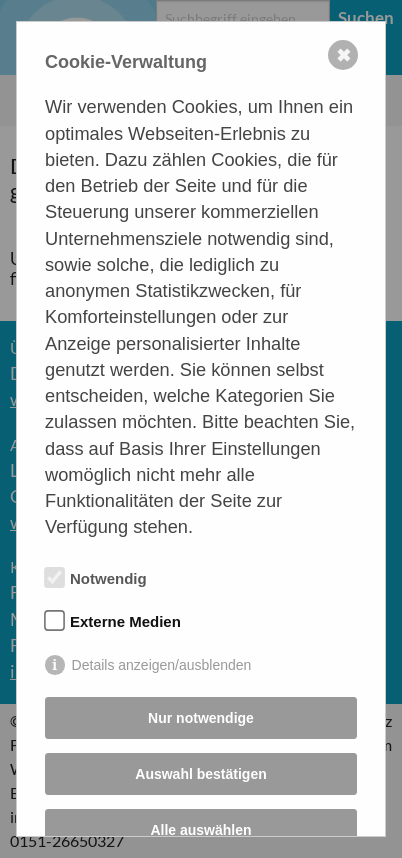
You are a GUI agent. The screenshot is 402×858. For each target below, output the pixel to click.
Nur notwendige (201, 718)
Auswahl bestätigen (200, 774)
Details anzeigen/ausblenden (162, 665)
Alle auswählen (200, 830)
